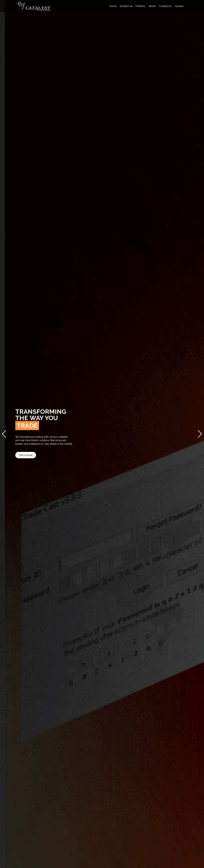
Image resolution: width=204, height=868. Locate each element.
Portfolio (140, 6)
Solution (124, 6)
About (152, 6)
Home (113, 6)
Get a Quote (34, 455)
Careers (179, 6)
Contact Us (165, 6)
